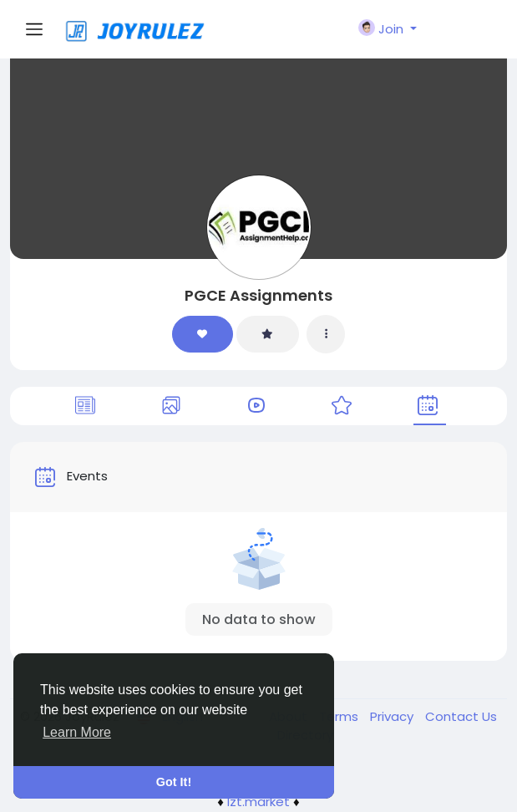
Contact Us (461, 716)
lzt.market (258, 802)
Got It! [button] (174, 782)
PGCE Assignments (258, 295)
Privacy (393, 716)
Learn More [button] (77, 732)
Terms (340, 716)
